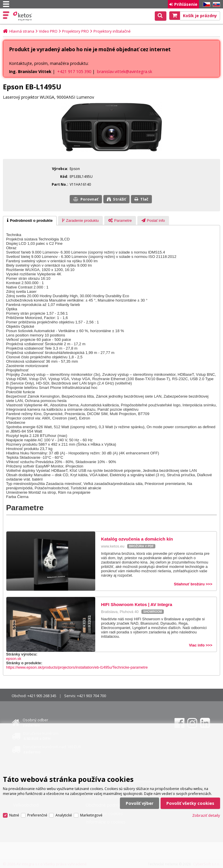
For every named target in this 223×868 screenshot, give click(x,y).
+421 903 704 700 (91, 696)
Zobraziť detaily (206, 815)
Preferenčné (37, 815)
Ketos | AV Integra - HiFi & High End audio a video (23, 16)
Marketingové (91, 815)
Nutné (14, 815)
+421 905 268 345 (42, 696)
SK (215, 5)
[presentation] (30, 221)
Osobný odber (35, 722)
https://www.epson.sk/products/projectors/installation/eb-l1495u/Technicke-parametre (77, 667)
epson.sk (14, 659)
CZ (206, 5)
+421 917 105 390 (74, 71)
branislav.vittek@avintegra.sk (125, 71)
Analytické (64, 815)
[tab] (30, 221)
